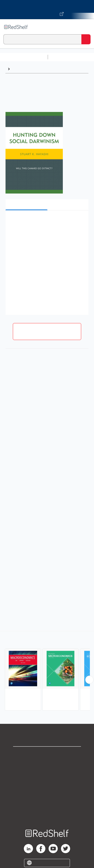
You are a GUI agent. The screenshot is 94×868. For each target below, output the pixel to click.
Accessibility (47, 804)
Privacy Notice (47, 774)
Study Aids (62, 57)
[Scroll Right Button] (89, 680)
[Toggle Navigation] (86, 27)
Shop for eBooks (47, 754)
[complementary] (47, 671)
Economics (21, 69)
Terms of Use (47, 784)
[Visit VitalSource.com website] (47, 10)
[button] (46, 221)
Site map (47, 814)
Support (47, 764)
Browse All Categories (24, 57)
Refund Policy (47, 794)
